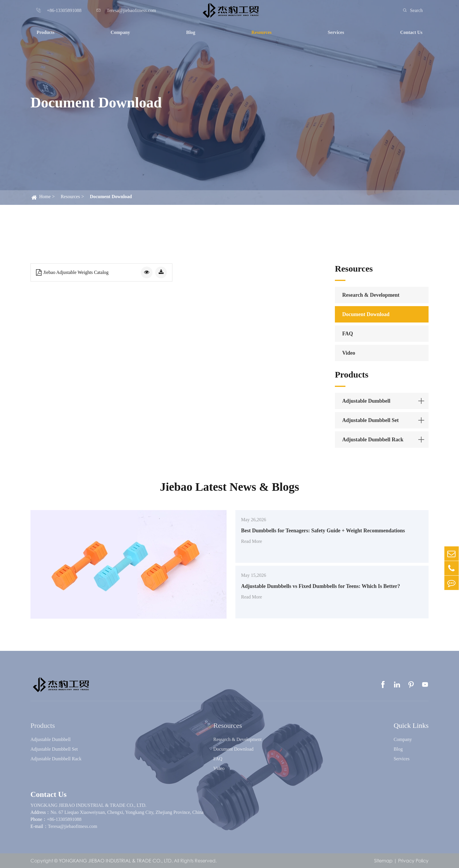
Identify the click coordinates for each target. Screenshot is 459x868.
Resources (262, 32)
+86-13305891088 (64, 819)
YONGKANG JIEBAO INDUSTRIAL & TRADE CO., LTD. (88, 805)
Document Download (111, 197)
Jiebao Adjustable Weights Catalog (72, 272)
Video (349, 353)
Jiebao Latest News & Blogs (229, 487)
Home (45, 197)
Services (336, 32)
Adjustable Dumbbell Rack (373, 440)
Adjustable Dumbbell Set (370, 420)
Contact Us (411, 32)
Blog (191, 32)
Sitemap (383, 861)
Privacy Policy (413, 861)
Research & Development (371, 295)
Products (46, 32)
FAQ (348, 334)
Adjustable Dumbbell (366, 401)
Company (120, 32)
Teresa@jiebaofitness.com (73, 826)
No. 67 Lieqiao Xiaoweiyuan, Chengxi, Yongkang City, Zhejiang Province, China (127, 812)
